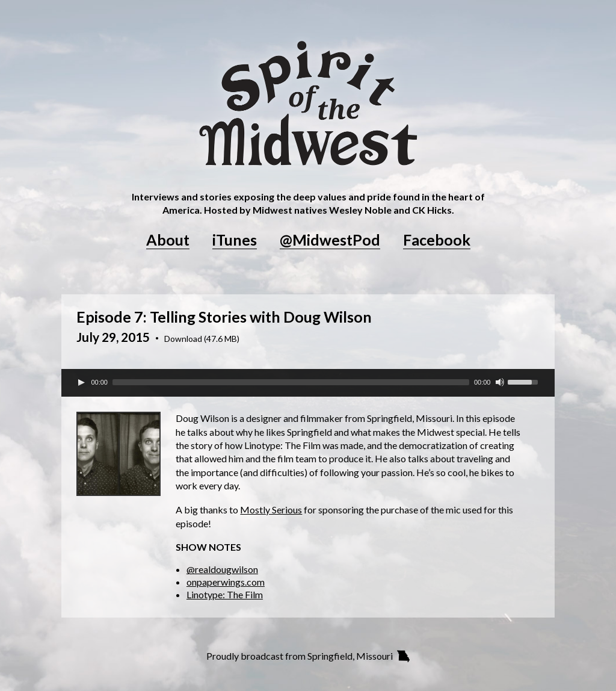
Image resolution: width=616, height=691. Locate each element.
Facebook (437, 240)
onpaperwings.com (226, 582)
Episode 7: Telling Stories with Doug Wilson (224, 317)
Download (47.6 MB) (202, 339)
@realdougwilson (222, 569)
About (168, 240)
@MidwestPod (330, 240)
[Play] (81, 382)
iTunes (235, 240)
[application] (308, 382)
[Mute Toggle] (500, 382)
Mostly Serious (271, 510)
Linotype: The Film (225, 594)
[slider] (291, 382)
